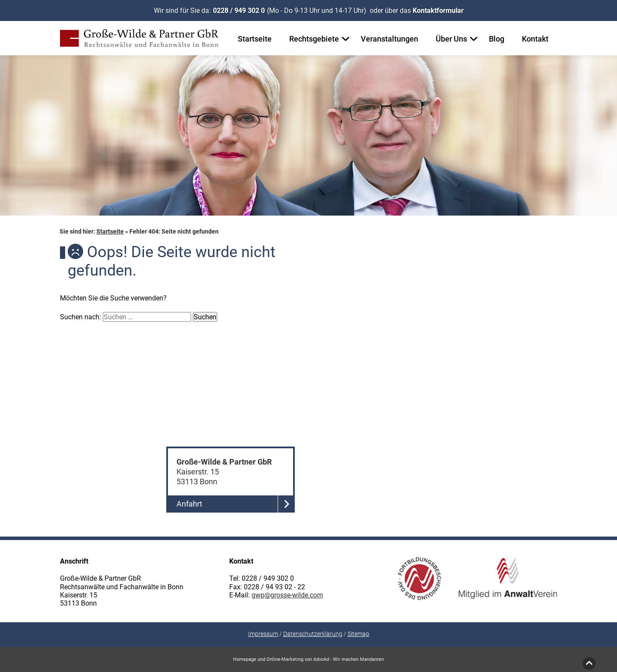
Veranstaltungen (389, 39)
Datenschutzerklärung (313, 634)
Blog (497, 39)
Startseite (255, 39)
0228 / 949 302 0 (239, 10)
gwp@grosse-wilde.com (287, 595)
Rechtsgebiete (314, 39)
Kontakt (535, 39)
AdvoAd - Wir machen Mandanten (349, 659)
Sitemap (358, 634)
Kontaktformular (438, 10)
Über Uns (451, 39)
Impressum (263, 634)
